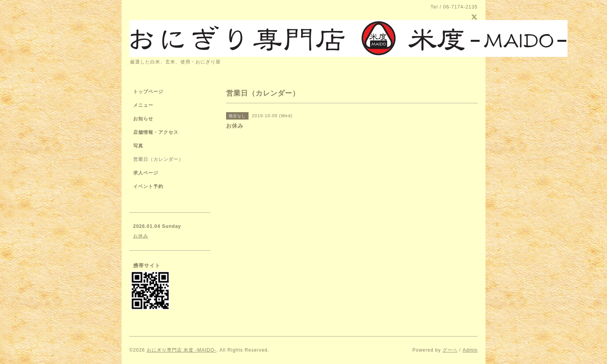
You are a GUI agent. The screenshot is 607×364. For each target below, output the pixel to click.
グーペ (450, 350)
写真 (138, 146)
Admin (470, 350)
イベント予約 (148, 186)
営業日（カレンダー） (158, 159)
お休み (141, 236)
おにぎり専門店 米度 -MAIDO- (182, 350)
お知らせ (143, 119)
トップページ (148, 92)
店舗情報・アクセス (156, 132)
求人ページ (146, 173)
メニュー (143, 105)
